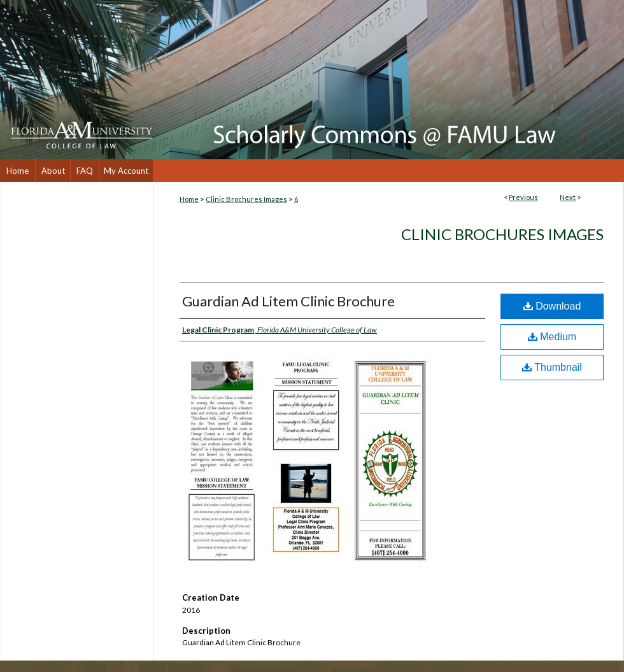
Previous (523, 197)
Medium (552, 337)
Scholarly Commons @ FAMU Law (388, 80)
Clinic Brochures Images (246, 199)
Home (189, 199)
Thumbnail (552, 367)
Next (568, 197)
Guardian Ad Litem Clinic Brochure (288, 301)
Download (552, 306)
